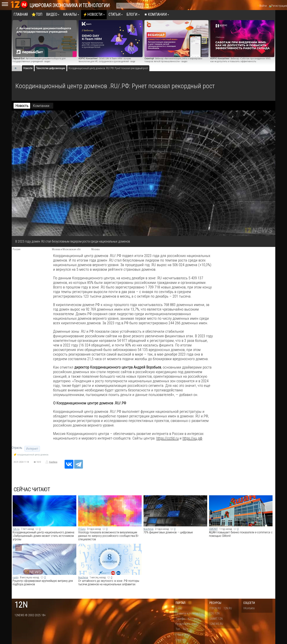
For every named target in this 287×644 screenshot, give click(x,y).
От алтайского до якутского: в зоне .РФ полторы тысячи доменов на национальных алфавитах (109, 582)
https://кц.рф (192, 438)
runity (16, 577)
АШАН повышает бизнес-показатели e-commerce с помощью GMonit (241, 534)
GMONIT (213, 529)
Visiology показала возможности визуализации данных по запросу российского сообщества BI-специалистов (109, 536)
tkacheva (53, 462)
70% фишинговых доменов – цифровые (168, 532)
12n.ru (16, 529)
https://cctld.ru (167, 438)
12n (21, 605)
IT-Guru (82, 529)
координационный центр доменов (33, 455)
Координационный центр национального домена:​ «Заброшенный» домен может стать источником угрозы (44, 536)
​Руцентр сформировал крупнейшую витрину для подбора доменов (43, 582)
